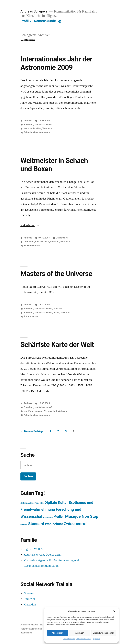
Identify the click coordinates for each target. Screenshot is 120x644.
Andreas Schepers (34, 11)
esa (42, 242)
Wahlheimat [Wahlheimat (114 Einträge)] (54, 524)
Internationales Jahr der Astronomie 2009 (56, 63)
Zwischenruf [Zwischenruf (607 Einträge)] (75, 524)
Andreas (28, 121)
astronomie (29, 128)
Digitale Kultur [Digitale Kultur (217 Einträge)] (56, 503)
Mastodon (30, 604)
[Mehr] (60, 22)
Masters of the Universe (56, 274)
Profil (25, 21)
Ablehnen (80, 633)
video (39, 128)
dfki (37, 242)
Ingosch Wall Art (34, 549)
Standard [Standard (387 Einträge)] (36, 524)
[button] (114, 611)
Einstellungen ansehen (104, 633)
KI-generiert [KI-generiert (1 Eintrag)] (49, 517)
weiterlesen (29, 225)
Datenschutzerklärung (84, 639)
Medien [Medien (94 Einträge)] (59, 517)
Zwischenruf (62, 238)
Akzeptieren (58, 633)
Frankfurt (55, 242)
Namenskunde (45, 21)
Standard (58, 309)
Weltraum (47, 128)
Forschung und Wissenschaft (38, 125)
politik (56, 313)
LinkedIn (29, 599)
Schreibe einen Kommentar (37, 132)
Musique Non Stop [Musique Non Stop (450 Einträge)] (82, 516)
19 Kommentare (32, 246)
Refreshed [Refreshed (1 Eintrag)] (24, 525)
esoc (47, 242)
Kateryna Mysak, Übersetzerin (42, 555)
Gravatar (29, 593)
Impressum (96, 639)
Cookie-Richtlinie (69, 639)
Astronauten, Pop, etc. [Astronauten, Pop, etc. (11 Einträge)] (32, 503)
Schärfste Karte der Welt (57, 345)
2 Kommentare (31, 316)
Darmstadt (29, 242)
